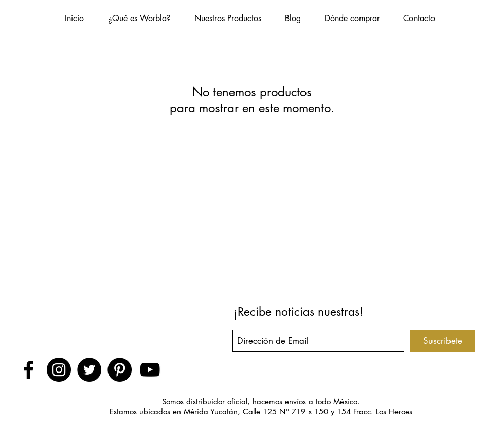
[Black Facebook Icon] (29, 370)
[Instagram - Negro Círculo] (59, 370)
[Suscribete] (443, 341)
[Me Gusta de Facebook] (89, 316)
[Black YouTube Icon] (150, 370)
